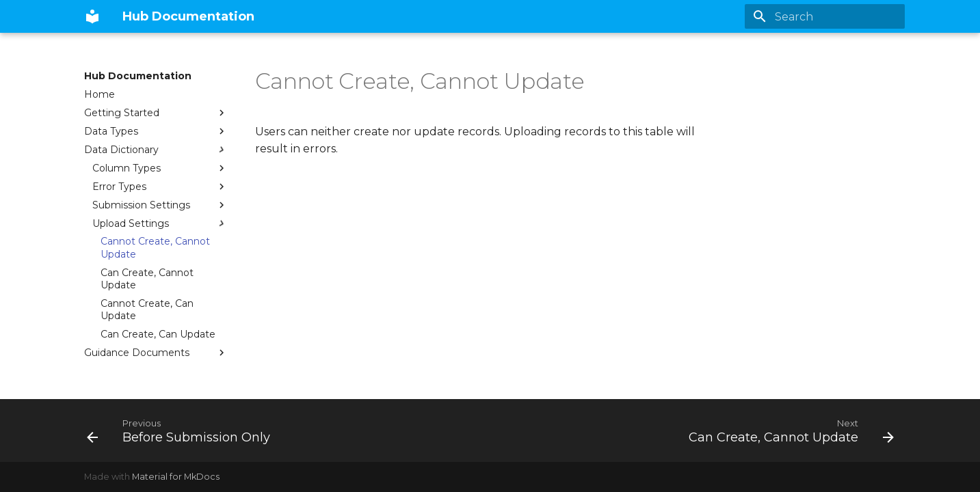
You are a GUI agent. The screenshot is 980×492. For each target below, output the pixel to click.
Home (100, 94)
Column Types (160, 168)
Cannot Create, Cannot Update (155, 247)
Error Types (160, 187)
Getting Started (156, 113)
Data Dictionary (156, 150)
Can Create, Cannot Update (147, 279)
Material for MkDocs (176, 477)
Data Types (156, 131)
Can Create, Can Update (158, 334)
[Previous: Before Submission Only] (182, 430)
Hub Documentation (138, 76)
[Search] (825, 16)
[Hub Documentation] (92, 16)
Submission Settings (160, 205)
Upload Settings (160, 223)
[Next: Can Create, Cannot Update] (788, 430)
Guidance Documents (156, 353)
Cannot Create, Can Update (147, 310)
